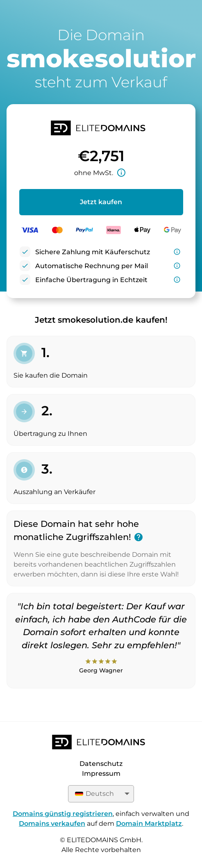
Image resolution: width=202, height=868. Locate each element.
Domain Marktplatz (149, 824)
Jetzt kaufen (101, 202)
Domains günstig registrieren (63, 814)
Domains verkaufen (52, 824)
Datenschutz (101, 764)
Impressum (101, 773)
